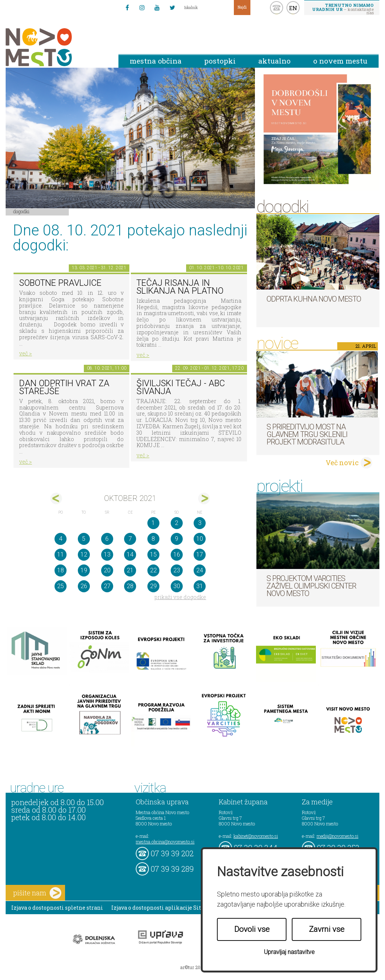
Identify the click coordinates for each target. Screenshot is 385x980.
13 (107, 554)
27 (107, 586)
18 (61, 570)
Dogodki (21, 211)
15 (153, 554)
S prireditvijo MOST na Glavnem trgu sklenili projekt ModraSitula (307, 434)
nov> (204, 498)
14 (130, 554)
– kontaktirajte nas (343, 9)
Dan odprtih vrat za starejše (64, 387)
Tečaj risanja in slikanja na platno (180, 287)
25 (61, 586)
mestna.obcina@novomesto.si (165, 842)
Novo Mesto (56, 47)
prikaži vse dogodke (180, 597)
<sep (56, 498)
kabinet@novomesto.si (256, 836)
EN (293, 8)
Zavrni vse (327, 929)
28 (130, 586)
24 (200, 570)
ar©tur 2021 (192, 967)
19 (84, 570)
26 (84, 586)
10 (200, 539)
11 (61, 554)
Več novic (342, 463)
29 (153, 586)
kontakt (277, 8)
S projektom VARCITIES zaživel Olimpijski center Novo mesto (311, 586)
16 (177, 554)
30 (177, 586)
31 (200, 586)
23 (177, 570)
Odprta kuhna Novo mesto (314, 299)
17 (200, 554)
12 (84, 554)
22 (153, 570)
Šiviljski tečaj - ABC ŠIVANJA (181, 387)
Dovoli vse (252, 929)
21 (130, 570)
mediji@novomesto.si (337, 836)
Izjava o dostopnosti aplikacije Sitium (162, 908)
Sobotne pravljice (60, 283)
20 (107, 570)
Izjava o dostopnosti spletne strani (57, 908)
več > (26, 353)
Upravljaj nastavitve (289, 952)
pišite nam (37, 893)
